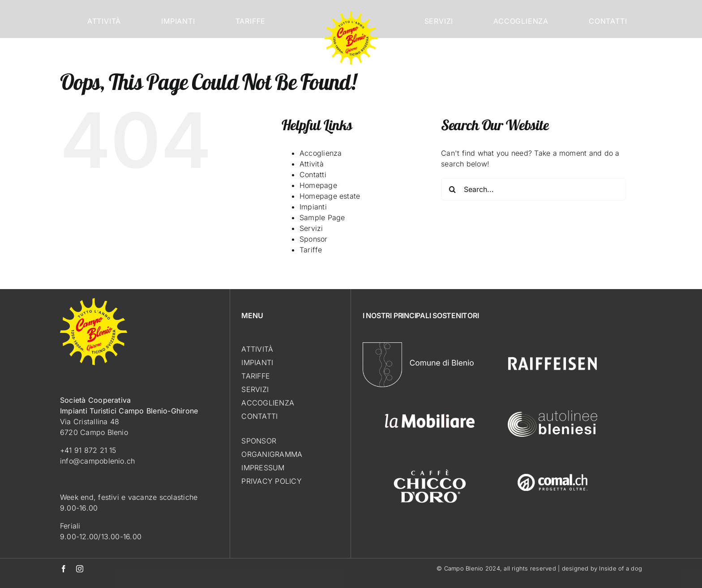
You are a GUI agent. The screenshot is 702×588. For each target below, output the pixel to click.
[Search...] (533, 189)
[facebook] (64, 569)
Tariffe (311, 250)
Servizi (311, 228)
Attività (312, 164)
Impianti (313, 207)
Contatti (313, 175)
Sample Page (322, 217)
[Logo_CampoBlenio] (351, 15)
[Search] (452, 189)
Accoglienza (321, 153)
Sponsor (314, 239)
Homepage (318, 185)
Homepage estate (330, 196)
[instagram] (80, 569)
